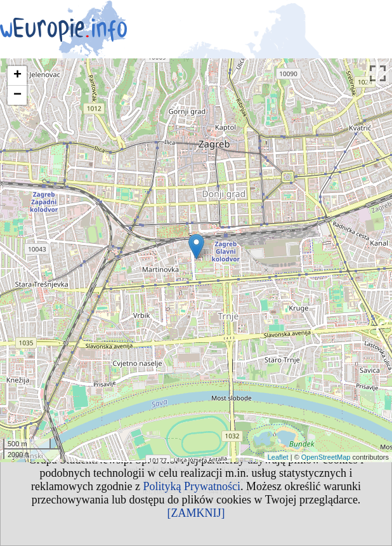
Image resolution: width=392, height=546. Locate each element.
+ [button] (17, 76)
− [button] (17, 95)
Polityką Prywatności (192, 486)
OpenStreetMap (326, 457)
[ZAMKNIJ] (196, 513)
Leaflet (278, 457)
